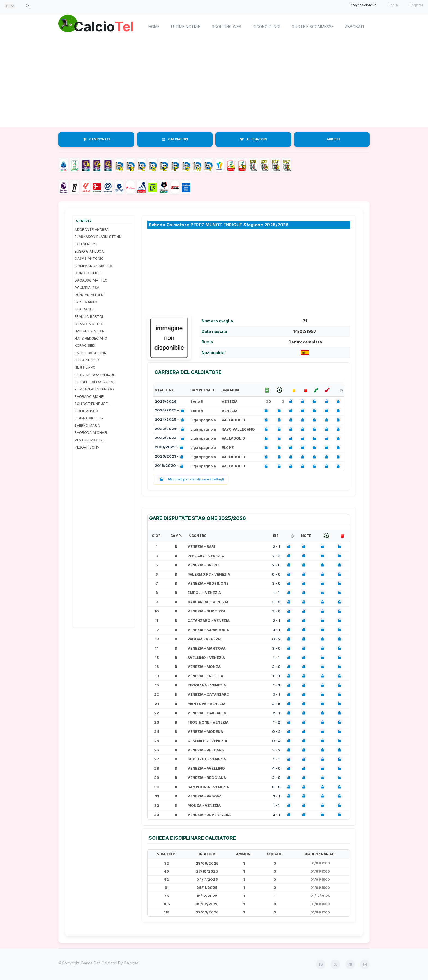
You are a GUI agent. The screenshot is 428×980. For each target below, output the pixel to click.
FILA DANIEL (85, 309)
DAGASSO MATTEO (91, 280)
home (154, 27)
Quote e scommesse (313, 27)
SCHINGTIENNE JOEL (92, 404)
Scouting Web (227, 27)
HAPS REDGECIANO (91, 338)
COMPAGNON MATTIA (93, 266)
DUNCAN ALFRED (89, 295)
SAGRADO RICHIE (89, 396)
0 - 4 (276, 741)
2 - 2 (276, 556)
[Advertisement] (214, 83)
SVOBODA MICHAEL (91, 432)
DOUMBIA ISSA (87, 288)
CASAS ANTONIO (89, 258)
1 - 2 (276, 722)
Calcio (105, 26)
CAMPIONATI (96, 139)
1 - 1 (276, 593)
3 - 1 (276, 630)
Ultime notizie (186, 27)
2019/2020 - (170, 466)
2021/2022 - (170, 448)
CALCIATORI (175, 139)
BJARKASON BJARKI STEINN (98, 237)
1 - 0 (276, 676)
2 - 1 (276, 546)
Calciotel (132, 963)
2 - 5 (276, 704)
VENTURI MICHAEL (90, 440)
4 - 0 (276, 768)
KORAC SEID (85, 345)
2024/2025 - (170, 411)
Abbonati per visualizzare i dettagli (191, 479)
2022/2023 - (170, 438)
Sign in (393, 5)
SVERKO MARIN (87, 425)
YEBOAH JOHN (87, 447)
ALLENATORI (253, 139)
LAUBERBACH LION (90, 353)
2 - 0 (276, 565)
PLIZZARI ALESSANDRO (94, 389)
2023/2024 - (170, 429)
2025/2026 (166, 401)
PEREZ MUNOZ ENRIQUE (95, 375)
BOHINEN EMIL (86, 244)
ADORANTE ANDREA (92, 229)
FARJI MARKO (86, 302)
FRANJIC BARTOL (89, 316)
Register (416, 5)
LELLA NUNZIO (87, 360)
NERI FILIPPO (85, 367)
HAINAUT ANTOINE (90, 331)
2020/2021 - (170, 457)
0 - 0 (276, 574)
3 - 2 (276, 602)
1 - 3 (276, 685)
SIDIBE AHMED (86, 411)
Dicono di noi (266, 27)
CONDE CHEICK (88, 273)
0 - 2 (276, 639)
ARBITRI (333, 139)
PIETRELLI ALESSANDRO (95, 382)
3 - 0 (276, 583)
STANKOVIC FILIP (89, 418)
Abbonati (354, 27)
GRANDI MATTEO (89, 324)
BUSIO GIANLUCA (89, 251)
